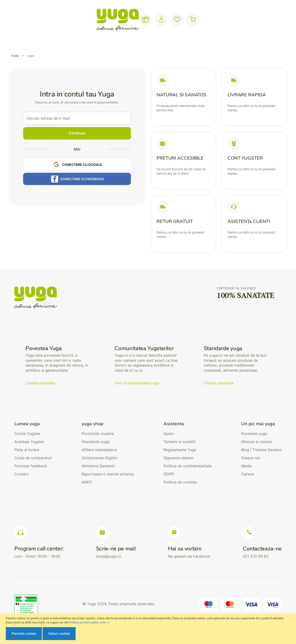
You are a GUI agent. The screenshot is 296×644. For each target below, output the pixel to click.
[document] (149, 629)
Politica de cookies (180, 482)
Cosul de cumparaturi (33, 458)
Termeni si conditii (179, 442)
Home (15, 56)
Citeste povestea (40, 383)
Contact (21, 474)
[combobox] (139, 20)
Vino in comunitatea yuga (137, 383)
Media (247, 466)
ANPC (87, 482)
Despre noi (251, 458)
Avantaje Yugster (29, 442)
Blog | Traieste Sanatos (261, 450)
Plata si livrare (27, 450)
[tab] (33, 424)
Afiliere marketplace (99, 450)
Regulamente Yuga (180, 450)
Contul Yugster (27, 434)
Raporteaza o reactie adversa (108, 474)
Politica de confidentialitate (188, 466)
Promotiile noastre (98, 434)
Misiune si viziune (256, 442)
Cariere (248, 474)
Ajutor (169, 434)
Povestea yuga (254, 434)
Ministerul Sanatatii (98, 466)
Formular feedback (31, 466)
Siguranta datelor (179, 458)
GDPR (169, 474)
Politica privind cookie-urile (87, 623)
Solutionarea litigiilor (100, 458)
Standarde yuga (96, 442)
